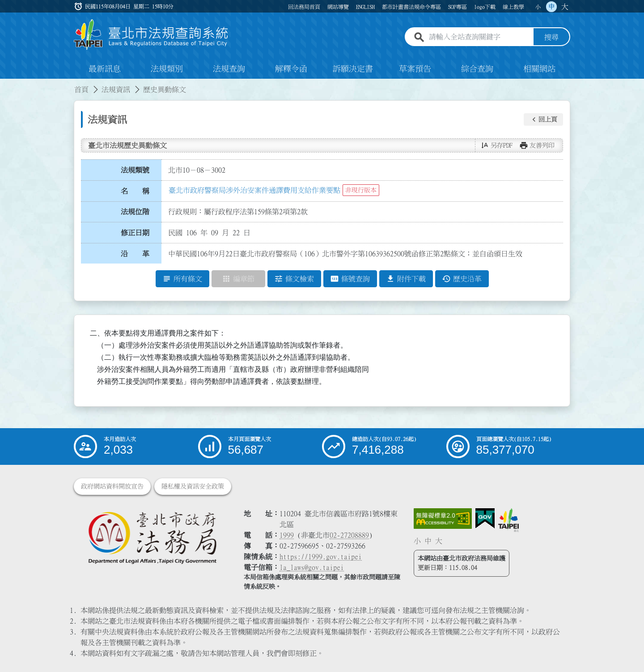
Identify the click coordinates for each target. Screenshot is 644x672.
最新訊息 (105, 69)
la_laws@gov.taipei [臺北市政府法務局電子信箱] (312, 567)
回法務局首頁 (304, 7)
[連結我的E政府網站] (485, 519)
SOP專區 (458, 7)
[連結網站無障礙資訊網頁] (443, 519)
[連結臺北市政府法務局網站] (152, 537)
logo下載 (485, 7)
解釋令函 (291, 69)
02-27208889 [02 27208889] (349, 535)
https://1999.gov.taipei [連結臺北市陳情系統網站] (321, 557)
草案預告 (415, 69)
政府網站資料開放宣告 (112, 486)
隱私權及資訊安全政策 (193, 486)
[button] (543, 119)
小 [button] (538, 7)
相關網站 (539, 69)
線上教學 (513, 7)
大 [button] (565, 7)
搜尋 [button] (551, 37)
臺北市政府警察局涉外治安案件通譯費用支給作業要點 (254, 190)
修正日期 (135, 233)
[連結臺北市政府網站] (508, 520)
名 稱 (135, 191)
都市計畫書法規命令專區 (411, 7)
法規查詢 (229, 69)
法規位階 (135, 212)
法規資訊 (116, 89)
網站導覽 (338, 7)
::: (5, 84)
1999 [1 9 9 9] (287, 535)
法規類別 (167, 69)
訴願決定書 (353, 69)
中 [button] (551, 7)
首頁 (81, 89)
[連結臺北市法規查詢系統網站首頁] (151, 35)
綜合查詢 (477, 69)
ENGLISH (365, 7)
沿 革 (135, 254)
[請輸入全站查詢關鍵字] (479, 37)
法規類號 (135, 170)
